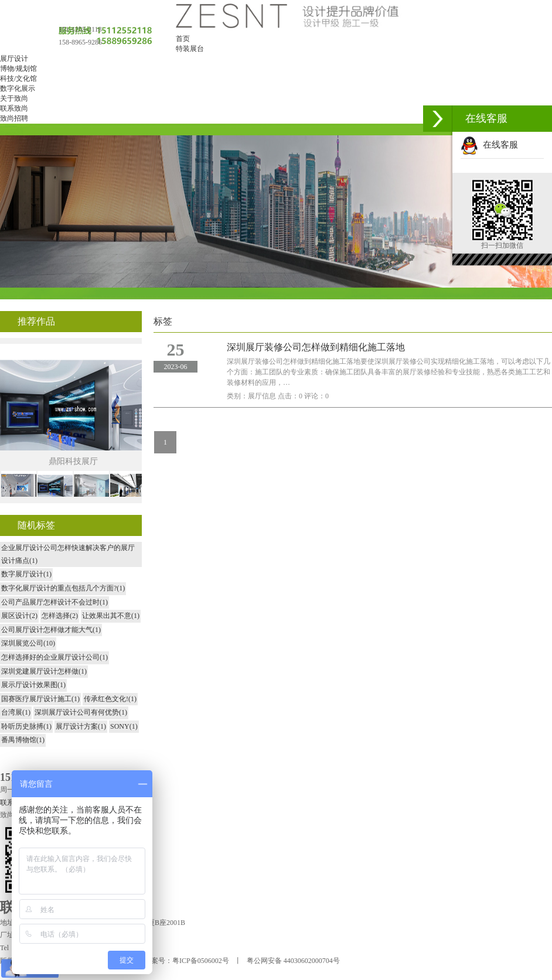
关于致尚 (14, 98)
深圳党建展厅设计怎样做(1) (44, 671)
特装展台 (190, 49)
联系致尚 (14, 108)
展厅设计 (14, 59)
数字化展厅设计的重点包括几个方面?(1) (63, 588)
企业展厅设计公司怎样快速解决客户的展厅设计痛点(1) (68, 554)
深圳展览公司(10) (28, 643)
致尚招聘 (14, 118)
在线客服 (489, 145)
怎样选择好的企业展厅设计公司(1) (54, 657)
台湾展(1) (16, 712)
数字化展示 (18, 88)
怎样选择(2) (60, 616)
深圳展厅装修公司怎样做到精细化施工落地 (316, 347)
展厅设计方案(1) (81, 726)
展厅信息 (262, 396)
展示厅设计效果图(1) (33, 685)
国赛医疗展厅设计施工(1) (40, 699)
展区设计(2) (19, 616)
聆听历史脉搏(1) (26, 726)
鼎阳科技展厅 (73, 461)
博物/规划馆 (18, 69)
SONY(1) (124, 726)
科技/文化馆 (18, 78)
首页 (183, 39)
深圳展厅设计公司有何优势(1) (81, 712)
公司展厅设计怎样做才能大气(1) (51, 630)
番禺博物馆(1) (23, 740)
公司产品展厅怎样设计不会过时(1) (54, 602)
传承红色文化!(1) (110, 699)
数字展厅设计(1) (26, 574)
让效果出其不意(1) (111, 616)
